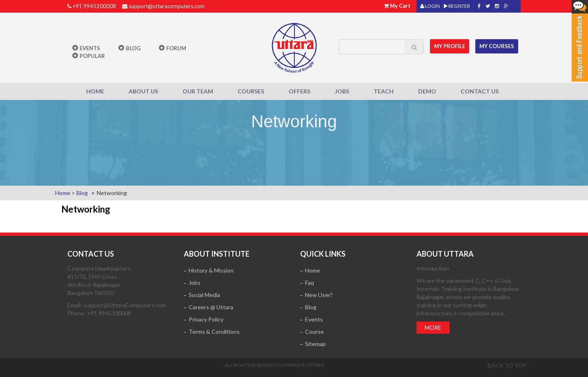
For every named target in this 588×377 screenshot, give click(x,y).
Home (95, 91)
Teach (384, 91)
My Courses (497, 46)
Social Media (204, 295)
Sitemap (315, 344)
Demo (427, 91)
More (433, 327)
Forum (176, 48)
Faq (310, 283)
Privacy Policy (206, 319)
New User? (319, 295)
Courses (251, 91)
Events (90, 48)
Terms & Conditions (214, 332)
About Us (143, 91)
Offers (300, 91)
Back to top (507, 365)
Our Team (198, 91)
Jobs (342, 91)
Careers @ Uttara (211, 307)
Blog (133, 48)
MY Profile (450, 46)
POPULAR (92, 56)
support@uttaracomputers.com (167, 6)
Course (314, 332)
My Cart (400, 6)
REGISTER (457, 6)
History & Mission (211, 270)
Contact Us (480, 91)
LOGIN (430, 6)
